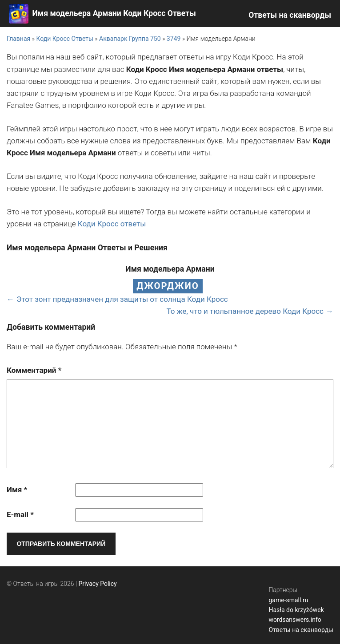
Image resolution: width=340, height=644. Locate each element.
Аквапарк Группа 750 (130, 39)
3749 (174, 39)
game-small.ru (288, 600)
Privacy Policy (98, 584)
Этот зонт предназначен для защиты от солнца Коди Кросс (122, 299)
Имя (17, 490)
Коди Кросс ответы (112, 224)
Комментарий (34, 370)
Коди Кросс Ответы (64, 39)
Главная (18, 39)
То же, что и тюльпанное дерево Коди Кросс (245, 311)
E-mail (20, 514)
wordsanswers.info (295, 620)
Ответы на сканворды (290, 15)
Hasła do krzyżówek (296, 610)
